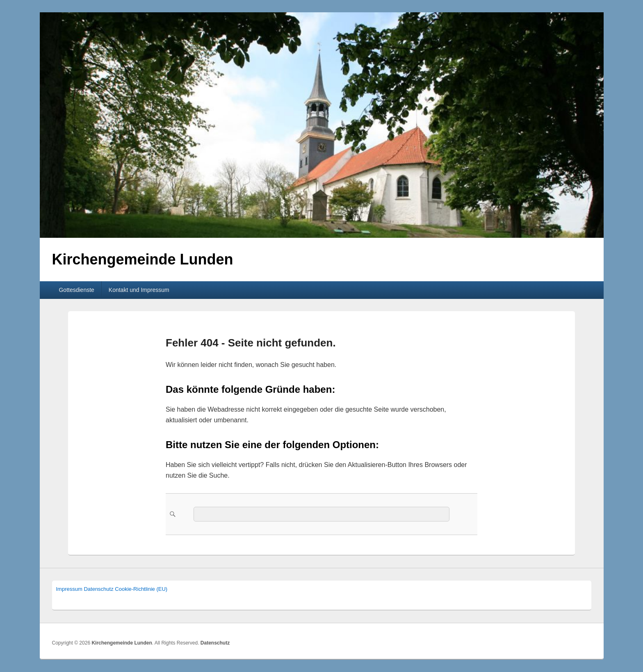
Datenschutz (98, 589)
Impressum (69, 589)
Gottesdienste (76, 290)
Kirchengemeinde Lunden (143, 259)
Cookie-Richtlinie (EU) (141, 589)
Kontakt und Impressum (139, 290)
